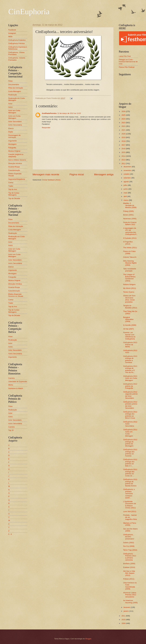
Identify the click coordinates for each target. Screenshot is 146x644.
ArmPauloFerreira (49, 113)
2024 (124, 119)
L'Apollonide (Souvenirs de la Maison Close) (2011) (130, 505)
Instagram (12, 33)
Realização (13, 95)
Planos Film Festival (127, 67)
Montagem (12, 144)
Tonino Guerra (129, 292)
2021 (124, 130)
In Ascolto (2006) (130, 325)
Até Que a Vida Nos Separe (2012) (129, 573)
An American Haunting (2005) (130, 601)
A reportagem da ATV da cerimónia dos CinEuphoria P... (130, 231)
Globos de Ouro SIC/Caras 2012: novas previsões (129, 299)
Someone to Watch (16, 388)
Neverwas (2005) (130, 219)
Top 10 (11, 430)
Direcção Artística (15, 163)
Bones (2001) (128, 215)
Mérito (11, 385)
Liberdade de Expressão (18, 382)
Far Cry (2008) (129, 546)
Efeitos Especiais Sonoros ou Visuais (16, 295)
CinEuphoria (29, 12)
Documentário (14, 84)
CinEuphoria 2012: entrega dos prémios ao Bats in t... (130, 463)
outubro (127, 174)
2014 (124, 156)
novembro (128, 170)
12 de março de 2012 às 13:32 (69, 113)
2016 (124, 149)
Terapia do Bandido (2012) (130, 307)
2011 (124, 616)
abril (126, 196)
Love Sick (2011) (130, 511)
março (126, 200)
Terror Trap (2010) (130, 550)
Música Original (14, 151)
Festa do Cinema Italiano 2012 (130, 223)
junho (126, 189)
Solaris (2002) (129, 543)
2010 (124, 620)
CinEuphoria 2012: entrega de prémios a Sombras (130, 359)
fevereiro (127, 607)
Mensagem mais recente (46, 174)
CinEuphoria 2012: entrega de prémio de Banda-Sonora (130, 482)
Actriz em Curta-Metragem (15, 117)
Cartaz (11, 183)
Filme (10, 81)
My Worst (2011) (130, 288)
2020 (124, 134)
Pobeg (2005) (128, 211)
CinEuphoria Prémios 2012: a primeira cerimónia (130, 557)
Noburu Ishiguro (129, 284)
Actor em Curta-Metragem (14, 111)
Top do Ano (13, 189)
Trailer (11, 186)
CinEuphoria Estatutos (17, 40)
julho (126, 185)
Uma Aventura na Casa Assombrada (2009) (130, 586)
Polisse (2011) (129, 579)
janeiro (126, 611)
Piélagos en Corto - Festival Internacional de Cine (128, 62)
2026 (124, 111)
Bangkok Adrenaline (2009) (128, 319)
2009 (124, 623)
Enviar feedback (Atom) (51, 180)
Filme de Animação (16, 88)
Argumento (13, 141)
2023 (124, 123)
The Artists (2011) (130, 248)
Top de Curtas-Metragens (14, 194)
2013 (124, 160)
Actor (10, 104)
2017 (124, 145)
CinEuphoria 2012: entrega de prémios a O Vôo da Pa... (130, 369)
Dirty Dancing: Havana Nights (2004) (130, 263)
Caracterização (14, 170)
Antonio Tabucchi (130, 257)
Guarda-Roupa (14, 167)
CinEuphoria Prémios (17, 43)
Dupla (11, 132)
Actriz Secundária (15, 125)
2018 (124, 141)
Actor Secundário (15, 122)
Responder (46, 128)
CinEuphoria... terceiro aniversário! (129, 537)
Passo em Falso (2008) (129, 252)
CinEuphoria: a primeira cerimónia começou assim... (129, 494)
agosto (126, 182)
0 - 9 (10, 534)
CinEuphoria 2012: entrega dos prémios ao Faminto (130, 453)
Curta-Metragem (15, 91)
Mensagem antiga (104, 174)
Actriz (11, 107)
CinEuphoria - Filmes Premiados (16, 53)
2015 (124, 152)
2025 (124, 115)
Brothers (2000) (129, 564)
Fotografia (12, 148)
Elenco (11, 128)
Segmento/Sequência (17, 179)
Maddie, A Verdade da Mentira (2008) (130, 205)
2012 (124, 164)
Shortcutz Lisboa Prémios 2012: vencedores (130, 595)
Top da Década (14, 198)
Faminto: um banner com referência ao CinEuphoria (129, 336)
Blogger (88, 639)
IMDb (10, 37)
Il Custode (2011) (130, 238)
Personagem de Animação (14, 136)
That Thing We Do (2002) (130, 312)
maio (126, 193)
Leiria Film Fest (125, 56)
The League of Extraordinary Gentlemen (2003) (129, 278)
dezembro (128, 167)
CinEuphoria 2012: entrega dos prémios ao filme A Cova (130, 415)
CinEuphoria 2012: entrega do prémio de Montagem (130, 443)
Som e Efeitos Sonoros (17, 160)
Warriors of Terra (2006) (130, 524)
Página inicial (77, 174)
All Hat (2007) (129, 329)
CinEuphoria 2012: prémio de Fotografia (130, 386)
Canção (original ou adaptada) (16, 155)
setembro (127, 178)
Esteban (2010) (129, 567)
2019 (124, 137)
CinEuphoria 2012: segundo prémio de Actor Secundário (130, 395)
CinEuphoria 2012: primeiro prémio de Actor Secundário (130, 405)
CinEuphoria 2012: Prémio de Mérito (130, 345)
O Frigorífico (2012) (128, 243)
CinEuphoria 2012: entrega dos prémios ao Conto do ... (130, 473)
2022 (124, 126)
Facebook (12, 30)
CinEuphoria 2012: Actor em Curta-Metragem (130, 378)
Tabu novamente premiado (130, 270)
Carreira (12, 378)
